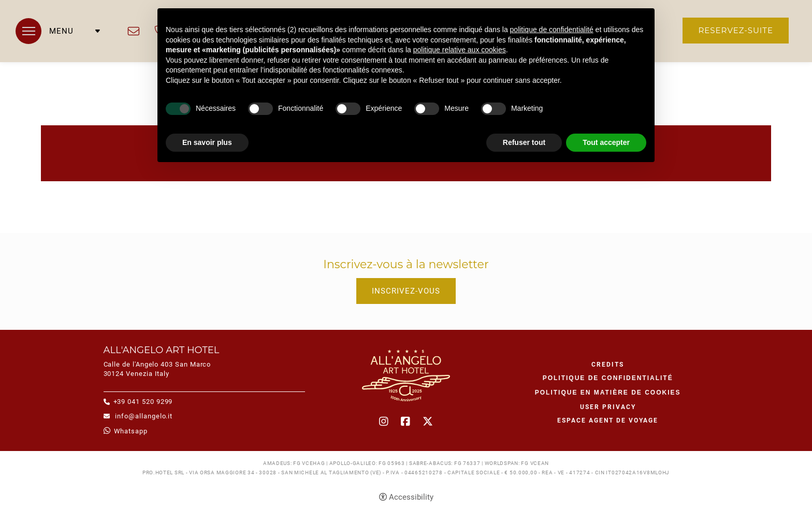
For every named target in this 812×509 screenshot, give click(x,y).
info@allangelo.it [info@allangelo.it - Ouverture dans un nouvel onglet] (134, 31)
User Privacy (608, 407)
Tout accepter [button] (606, 142)
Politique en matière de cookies (608, 392)
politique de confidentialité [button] (552, 30)
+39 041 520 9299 (143, 402)
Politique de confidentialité (608, 378)
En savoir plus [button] (207, 142)
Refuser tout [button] (524, 142)
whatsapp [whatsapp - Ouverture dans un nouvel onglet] (131, 431)
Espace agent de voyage (608, 420)
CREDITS (608, 365)
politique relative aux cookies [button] (460, 50)
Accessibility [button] (411, 497)
